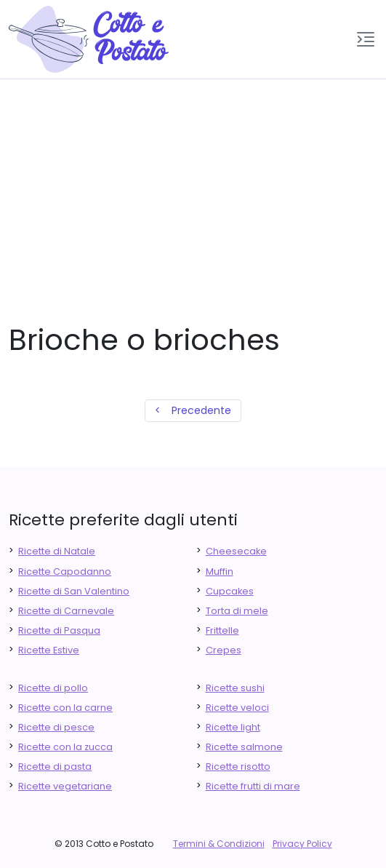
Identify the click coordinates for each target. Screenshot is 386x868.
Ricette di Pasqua (59, 630)
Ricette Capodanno (65, 572)
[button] (366, 39)
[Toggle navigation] (366, 39)
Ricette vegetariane (65, 786)
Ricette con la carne (65, 708)
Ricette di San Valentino (74, 591)
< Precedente (193, 410)
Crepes (224, 650)
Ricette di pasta (55, 767)
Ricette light (233, 727)
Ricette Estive (49, 650)
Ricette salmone (244, 747)
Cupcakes (230, 591)
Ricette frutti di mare (253, 786)
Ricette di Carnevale (66, 611)
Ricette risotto (238, 767)
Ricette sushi (235, 688)
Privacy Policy (302, 844)
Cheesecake (236, 551)
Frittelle (222, 630)
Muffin (220, 572)
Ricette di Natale (57, 551)
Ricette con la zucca (65, 747)
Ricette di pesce (56, 727)
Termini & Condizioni (219, 844)
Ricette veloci (237, 708)
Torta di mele (237, 611)
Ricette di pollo (53, 688)
